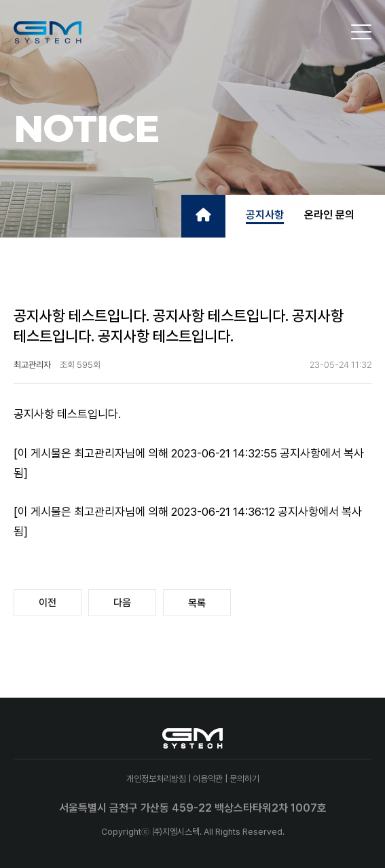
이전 (48, 603)
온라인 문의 (329, 215)
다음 (122, 603)
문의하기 (244, 779)
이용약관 (208, 779)
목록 (197, 603)
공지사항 (265, 215)
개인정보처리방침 (156, 779)
